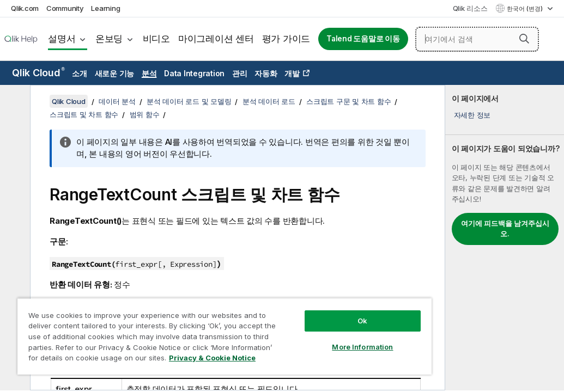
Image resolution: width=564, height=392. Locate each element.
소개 (80, 73)
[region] (181, 327)
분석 (149, 73)
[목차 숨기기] (14, 102)
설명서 (62, 39)
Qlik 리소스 (470, 8)
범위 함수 (145, 114)
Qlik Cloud (38, 73)
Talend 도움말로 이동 (363, 39)
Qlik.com (25, 8)
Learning (105, 8)
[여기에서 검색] (477, 39)
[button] (524, 39)
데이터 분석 (117, 101)
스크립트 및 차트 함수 (84, 114)
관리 (240, 73)
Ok (289, 302)
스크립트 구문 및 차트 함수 (348, 101)
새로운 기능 (115, 73)
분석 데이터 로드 (269, 101)
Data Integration (194, 73)
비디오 (156, 39)
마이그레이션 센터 (216, 39)
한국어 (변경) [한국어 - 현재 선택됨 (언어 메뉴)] (526, 9)
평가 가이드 (286, 39)
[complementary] (505, 238)
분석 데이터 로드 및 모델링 (189, 101)
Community (65, 8)
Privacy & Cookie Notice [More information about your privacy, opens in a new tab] (105, 360)
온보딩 (109, 39)
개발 (292, 73)
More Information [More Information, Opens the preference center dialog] (289, 328)
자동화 (266, 73)
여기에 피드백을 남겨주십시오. (505, 229)
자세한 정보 (472, 115)
